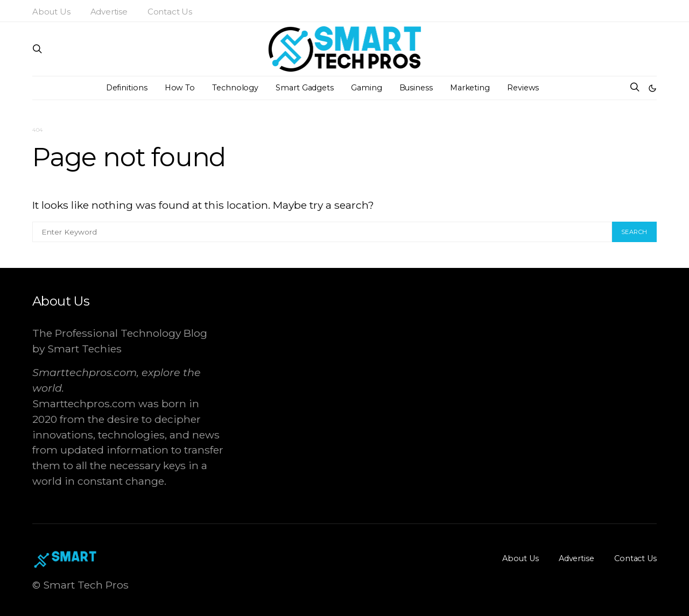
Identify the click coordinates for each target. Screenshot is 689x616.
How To (180, 88)
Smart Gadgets (305, 88)
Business (416, 88)
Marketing (470, 88)
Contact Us (170, 12)
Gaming (366, 88)
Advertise (109, 12)
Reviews (523, 88)
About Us (51, 12)
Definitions (127, 88)
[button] (652, 88)
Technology (235, 88)
